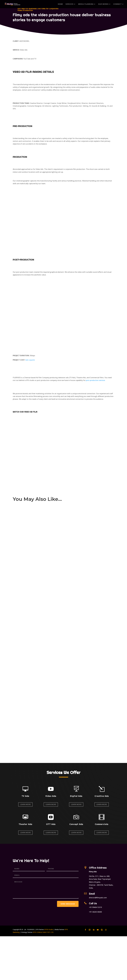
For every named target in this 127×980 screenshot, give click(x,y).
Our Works (103, 4)
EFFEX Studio (49, 929)
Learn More (25, 804)
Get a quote (30, 360)
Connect (118, 4)
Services (70, 4)
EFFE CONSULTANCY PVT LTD (43, 932)
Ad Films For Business (27, 9)
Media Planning (86, 4)
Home (60, 4)
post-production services (95, 380)
